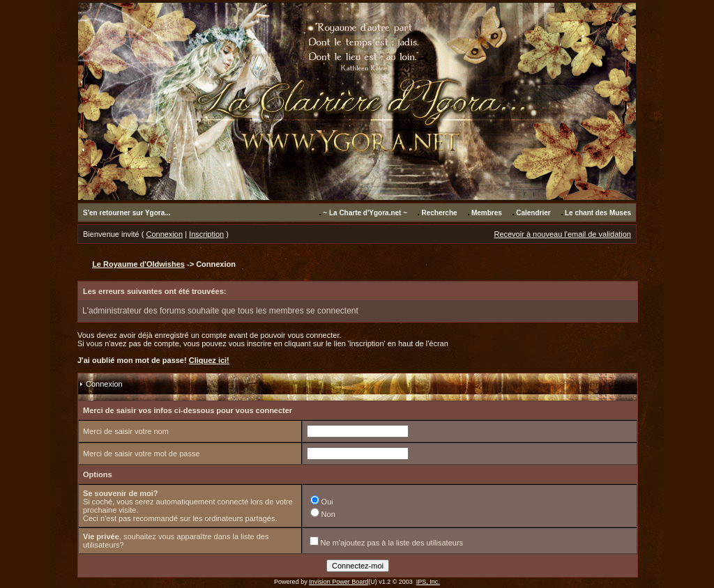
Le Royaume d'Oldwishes (138, 264)
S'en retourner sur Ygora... (127, 213)
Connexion (165, 234)
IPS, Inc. (428, 582)
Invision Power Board (339, 582)
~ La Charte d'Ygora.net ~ (365, 213)
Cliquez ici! (209, 360)
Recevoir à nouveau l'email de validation (562, 234)
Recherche (439, 213)
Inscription (206, 234)
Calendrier (533, 213)
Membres (487, 213)
